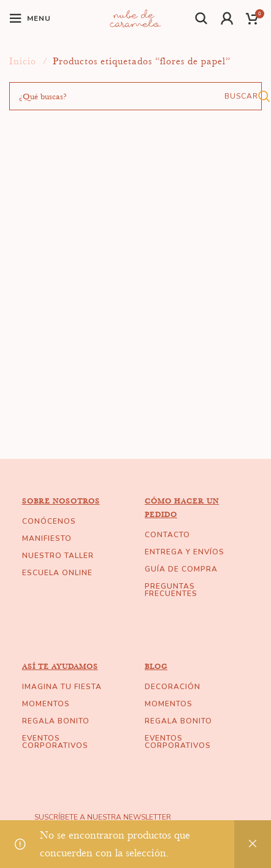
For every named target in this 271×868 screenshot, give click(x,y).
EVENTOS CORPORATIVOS (55, 742)
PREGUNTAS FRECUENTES (171, 590)
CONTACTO (167, 535)
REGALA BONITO (56, 721)
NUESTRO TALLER (58, 556)
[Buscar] (202, 18)
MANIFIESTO (47, 538)
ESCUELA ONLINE (57, 573)
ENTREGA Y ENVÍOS (185, 552)
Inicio (24, 61)
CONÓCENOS (49, 521)
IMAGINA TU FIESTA (62, 687)
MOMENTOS (46, 704)
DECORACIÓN (173, 687)
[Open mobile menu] (30, 18)
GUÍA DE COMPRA (181, 569)
